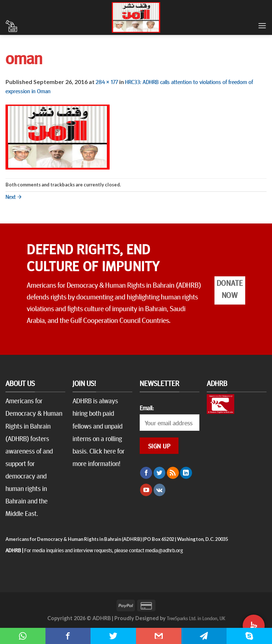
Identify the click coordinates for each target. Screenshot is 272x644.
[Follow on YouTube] (146, 490)
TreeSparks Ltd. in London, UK (196, 618)
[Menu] (262, 26)
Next (14, 196)
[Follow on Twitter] (160, 473)
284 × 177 (107, 81)
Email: (147, 408)
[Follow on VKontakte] (160, 490)
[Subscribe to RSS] (173, 473)
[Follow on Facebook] (146, 473)
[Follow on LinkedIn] (186, 473)
